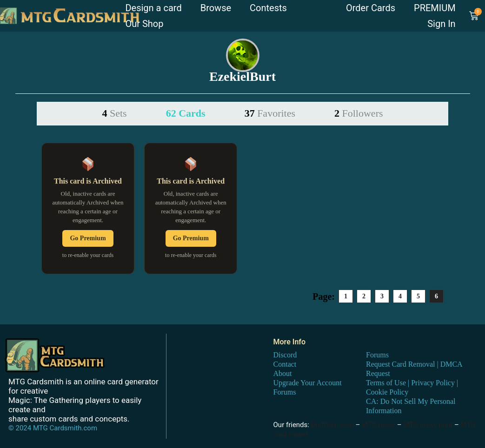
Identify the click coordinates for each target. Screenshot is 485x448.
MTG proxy (379, 425)
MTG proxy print (428, 425)
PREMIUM (435, 8)
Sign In (441, 24)
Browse (216, 8)
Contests (268, 8)
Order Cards (371, 8)
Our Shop (144, 24)
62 (186, 113)
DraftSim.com (332, 425)
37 (270, 113)
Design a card (153, 8)
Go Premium (88, 238)
